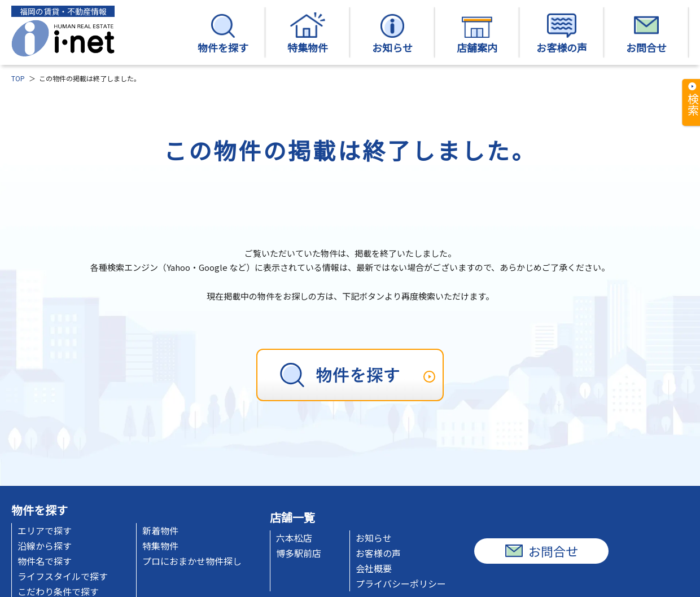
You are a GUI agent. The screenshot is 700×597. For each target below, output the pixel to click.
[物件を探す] (350, 375)
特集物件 (308, 34)
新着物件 (160, 530)
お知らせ (392, 34)
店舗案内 (477, 34)
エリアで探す (45, 530)
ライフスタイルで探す (63, 576)
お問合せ (646, 34)
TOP (18, 78)
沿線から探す (45, 546)
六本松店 (294, 538)
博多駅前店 (299, 553)
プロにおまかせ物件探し (192, 561)
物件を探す (223, 34)
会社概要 (374, 568)
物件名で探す (45, 561)
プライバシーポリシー (401, 583)
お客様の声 (562, 34)
